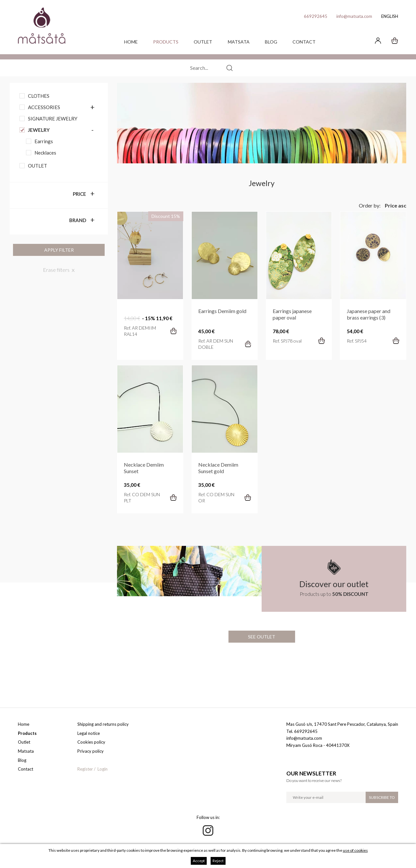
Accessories (44, 107)
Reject (218, 861)
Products (166, 42)
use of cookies (355, 850)
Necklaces (45, 153)
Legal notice (89, 733)
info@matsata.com (354, 16)
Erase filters (56, 270)
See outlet (262, 637)
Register (85, 769)
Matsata (239, 42)
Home (131, 42)
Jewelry (39, 130)
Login (103, 769)
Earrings (44, 141)
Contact (304, 42)
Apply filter (59, 250)
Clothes (39, 96)
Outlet (203, 42)
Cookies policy (91, 742)
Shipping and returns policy (103, 724)
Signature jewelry (53, 119)
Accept (199, 861)
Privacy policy (91, 751)
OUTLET (38, 166)
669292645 (316, 16)
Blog (271, 42)
